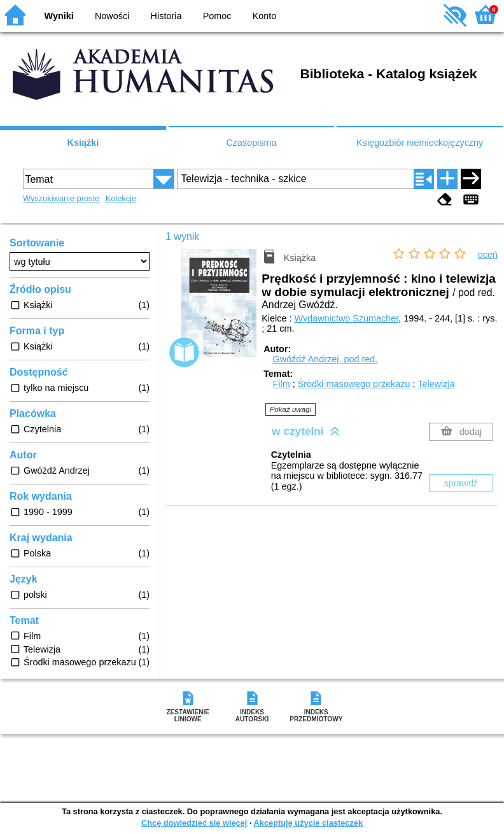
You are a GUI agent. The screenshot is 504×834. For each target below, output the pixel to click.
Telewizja (436, 384)
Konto (265, 16)
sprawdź (461, 483)
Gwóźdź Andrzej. (325, 359)
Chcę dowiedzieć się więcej (194, 823)
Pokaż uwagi (290, 409)
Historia (166, 16)
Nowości (112, 16)
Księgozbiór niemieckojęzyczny (420, 143)
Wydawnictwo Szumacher (346, 318)
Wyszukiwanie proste (61, 198)
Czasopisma (251, 143)
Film (282, 384)
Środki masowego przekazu (354, 384)
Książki (83, 143)
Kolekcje (121, 198)
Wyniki (59, 16)
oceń (488, 255)
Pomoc (217, 16)
